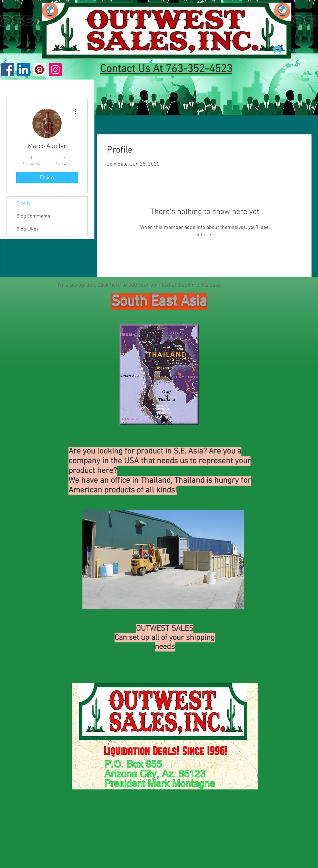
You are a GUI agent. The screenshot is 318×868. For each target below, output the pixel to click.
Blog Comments (33, 216)
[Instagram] (55, 70)
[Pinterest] (39, 70)
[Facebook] (8, 70)
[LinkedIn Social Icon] (24, 70)
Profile (24, 203)
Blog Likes (28, 229)
